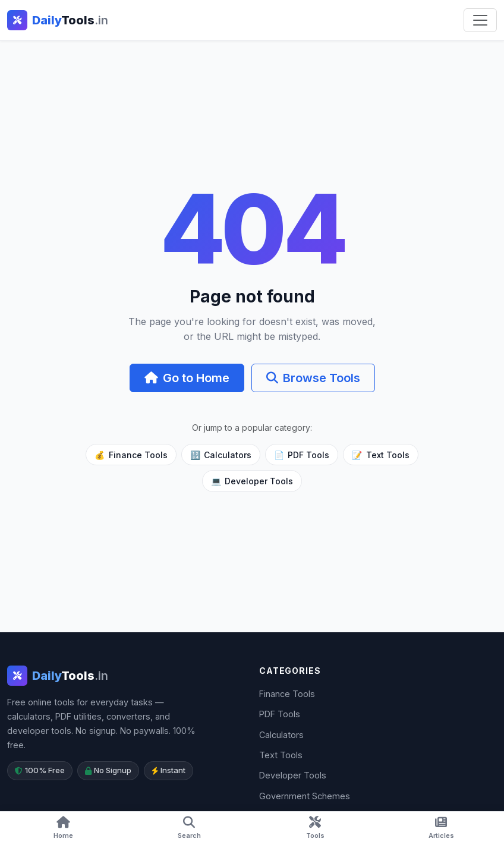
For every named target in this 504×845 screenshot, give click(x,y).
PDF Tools (302, 455)
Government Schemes (305, 796)
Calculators (221, 455)
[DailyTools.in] (58, 676)
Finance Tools (131, 455)
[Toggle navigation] (480, 20)
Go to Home (187, 378)
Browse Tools (313, 378)
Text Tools (380, 455)
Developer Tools (252, 481)
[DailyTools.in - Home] (58, 20)
